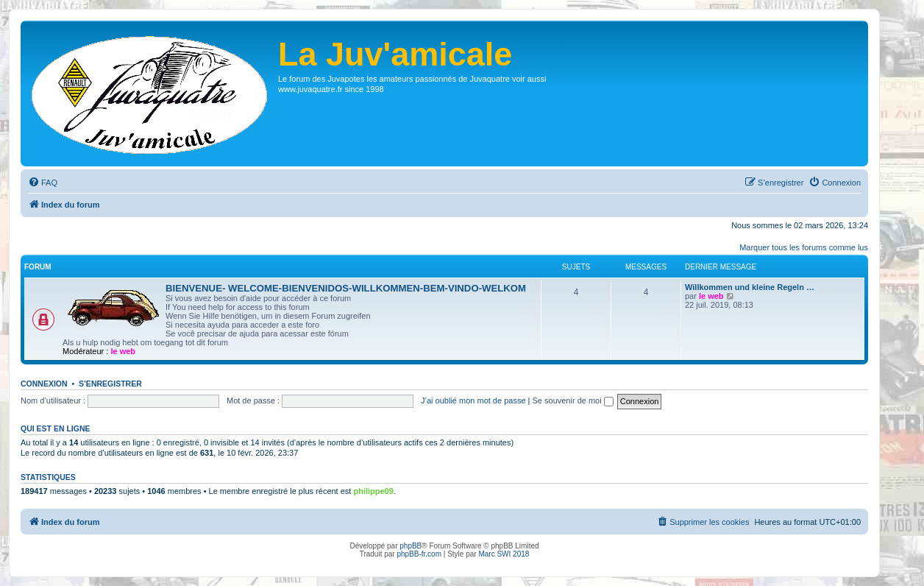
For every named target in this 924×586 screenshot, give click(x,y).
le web (123, 351)
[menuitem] (43, 183)
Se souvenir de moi (573, 400)
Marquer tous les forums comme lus (804, 247)
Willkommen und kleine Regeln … (750, 287)
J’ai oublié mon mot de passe (473, 400)
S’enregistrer (110, 384)
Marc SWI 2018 (504, 554)
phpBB (411, 546)
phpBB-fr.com (419, 554)
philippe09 (373, 491)
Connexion (44, 384)
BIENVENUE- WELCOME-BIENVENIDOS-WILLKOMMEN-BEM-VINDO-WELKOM (346, 288)
